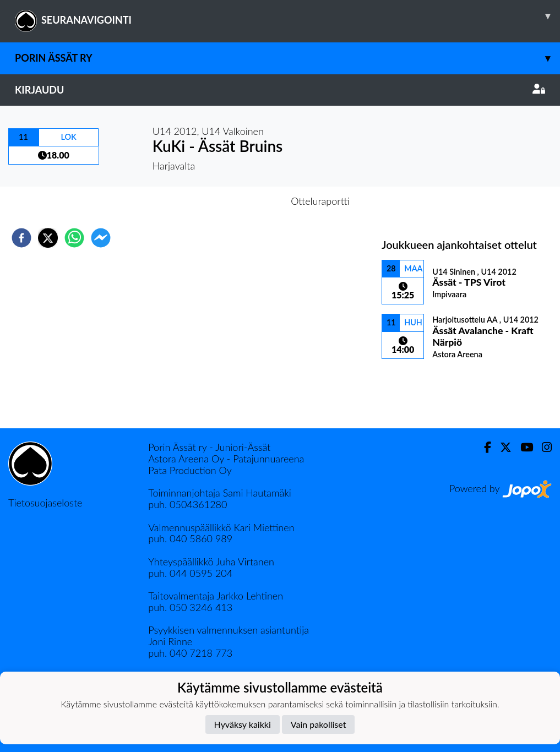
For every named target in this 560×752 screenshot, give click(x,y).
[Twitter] (501, 447)
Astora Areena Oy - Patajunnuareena (226, 459)
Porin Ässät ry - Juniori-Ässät (209, 447)
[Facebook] (483, 447)
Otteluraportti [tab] (320, 201)
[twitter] (48, 238)
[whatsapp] (74, 238)
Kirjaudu (280, 90)
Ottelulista (417, 391)
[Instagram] (542, 447)
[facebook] (21, 238)
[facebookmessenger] (101, 238)
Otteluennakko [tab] (242, 201)
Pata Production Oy (190, 470)
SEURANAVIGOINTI (287, 16)
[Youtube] (522, 447)
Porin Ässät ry (287, 58)
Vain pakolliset (319, 724)
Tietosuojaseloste (45, 503)
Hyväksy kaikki (243, 724)
